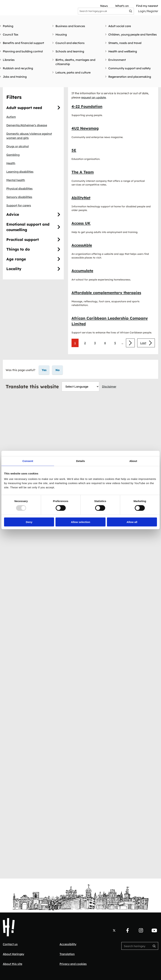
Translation (67, 954)
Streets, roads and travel (125, 43)
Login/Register (148, 11)
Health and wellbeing (123, 51)
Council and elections (70, 43)
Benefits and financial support (23, 43)
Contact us (10, 944)
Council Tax (11, 34)
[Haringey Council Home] (9, 927)
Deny (29, 522)
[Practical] (59, 240)
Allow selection (80, 522)
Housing (61, 34)
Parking (8, 26)
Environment (117, 60)
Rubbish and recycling (18, 68)
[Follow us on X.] (114, 930)
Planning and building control (23, 51)
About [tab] (133, 461)
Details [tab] (80, 461)
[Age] (59, 259)
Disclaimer (109, 387)
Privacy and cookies (73, 964)
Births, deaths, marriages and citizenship (75, 62)
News (104, 6)
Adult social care (120, 26)
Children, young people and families (133, 34)
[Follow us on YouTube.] (154, 930)
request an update (93, 97)
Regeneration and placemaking (130, 77)
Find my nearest (147, 6)
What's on (122, 6)
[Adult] (59, 108)
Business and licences (70, 26)
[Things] (59, 249)
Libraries (9, 60)
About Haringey (13, 954)
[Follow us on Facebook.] (128, 930)
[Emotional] (59, 227)
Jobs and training (15, 77)
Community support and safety (129, 68)
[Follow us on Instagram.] (141, 930)
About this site (13, 964)
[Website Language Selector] (80, 387)
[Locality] (59, 269)
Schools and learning (70, 51)
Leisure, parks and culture (73, 72)
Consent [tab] (28, 461)
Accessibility (68, 944)
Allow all (132, 522)
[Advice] (59, 215)
